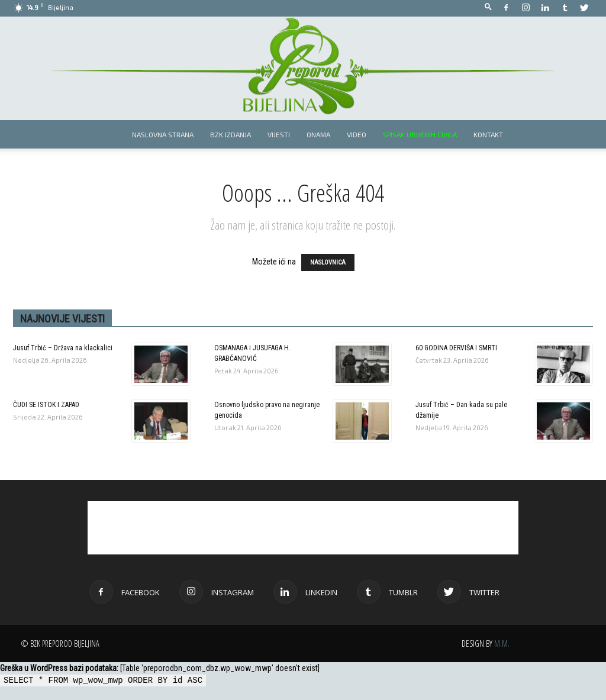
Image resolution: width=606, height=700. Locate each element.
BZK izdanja (231, 134)
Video (357, 134)
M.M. (502, 643)
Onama (318, 134)
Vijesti (279, 134)
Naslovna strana (163, 134)
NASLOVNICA (328, 262)
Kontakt (488, 134)
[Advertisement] (303, 528)
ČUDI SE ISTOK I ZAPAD (46, 405)
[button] (488, 7)
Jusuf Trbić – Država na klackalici (63, 348)
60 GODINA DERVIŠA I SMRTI (456, 348)
